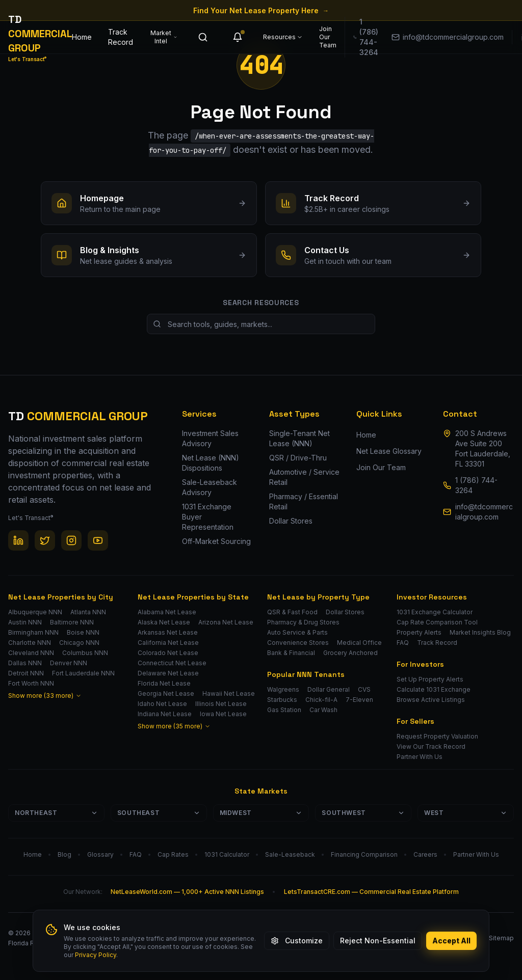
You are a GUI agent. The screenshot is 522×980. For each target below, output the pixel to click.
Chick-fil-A (321, 700)
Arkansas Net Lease (168, 632)
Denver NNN (69, 663)
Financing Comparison (364, 854)
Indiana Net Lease (165, 714)
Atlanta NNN (88, 612)
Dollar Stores (345, 612)
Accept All (451, 941)
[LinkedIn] (18, 540)
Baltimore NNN (72, 622)
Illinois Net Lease (221, 704)
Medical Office (359, 643)
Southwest (363, 813)
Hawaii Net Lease (229, 693)
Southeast (159, 813)
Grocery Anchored (350, 653)
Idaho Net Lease (162, 704)
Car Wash (323, 710)
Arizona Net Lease (226, 622)
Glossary (100, 854)
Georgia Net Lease (166, 693)
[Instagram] (71, 540)
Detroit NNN (26, 673)
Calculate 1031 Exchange (434, 689)
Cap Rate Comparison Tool (437, 622)
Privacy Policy (96, 955)
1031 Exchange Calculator (435, 612)
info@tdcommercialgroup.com (484, 512)
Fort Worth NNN (31, 683)
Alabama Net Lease (167, 612)
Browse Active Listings (431, 700)
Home (82, 37)
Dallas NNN (25, 663)
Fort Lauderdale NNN (83, 673)
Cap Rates (173, 854)
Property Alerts (419, 632)
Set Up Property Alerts (430, 679)
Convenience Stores (298, 643)
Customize (297, 941)
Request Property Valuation (437, 736)
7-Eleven (359, 700)
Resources (283, 37)
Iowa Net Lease (223, 714)
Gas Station (284, 710)
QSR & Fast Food (292, 612)
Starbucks (282, 700)
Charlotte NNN (30, 643)
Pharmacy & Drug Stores (303, 622)
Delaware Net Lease (168, 673)
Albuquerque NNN (35, 612)
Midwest (261, 813)
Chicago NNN (79, 643)
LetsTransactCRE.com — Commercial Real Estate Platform (371, 892)
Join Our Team (328, 37)
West (466, 813)
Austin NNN (25, 622)
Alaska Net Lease (164, 622)
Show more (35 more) (174, 726)
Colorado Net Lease (168, 653)
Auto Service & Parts (297, 632)
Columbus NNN (85, 653)
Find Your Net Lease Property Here (261, 10)
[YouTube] (98, 540)
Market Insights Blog (480, 632)
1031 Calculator (227, 854)
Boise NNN (83, 632)
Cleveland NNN (31, 653)
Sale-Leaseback (290, 854)
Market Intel (164, 37)
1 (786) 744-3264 (476, 485)
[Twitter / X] (45, 540)
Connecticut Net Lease (172, 663)
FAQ (403, 643)
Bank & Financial (291, 653)
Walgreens (283, 689)
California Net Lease (168, 643)
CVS (364, 689)
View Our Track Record (431, 746)
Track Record (121, 37)
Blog (64, 854)
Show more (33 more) (45, 696)
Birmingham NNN (33, 632)
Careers (425, 854)
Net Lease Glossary (389, 451)
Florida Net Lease (164, 683)
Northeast (56, 813)
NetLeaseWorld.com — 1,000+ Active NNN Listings (187, 892)
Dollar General (329, 689)
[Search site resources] (261, 324)
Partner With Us (420, 757)
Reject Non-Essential (378, 941)
